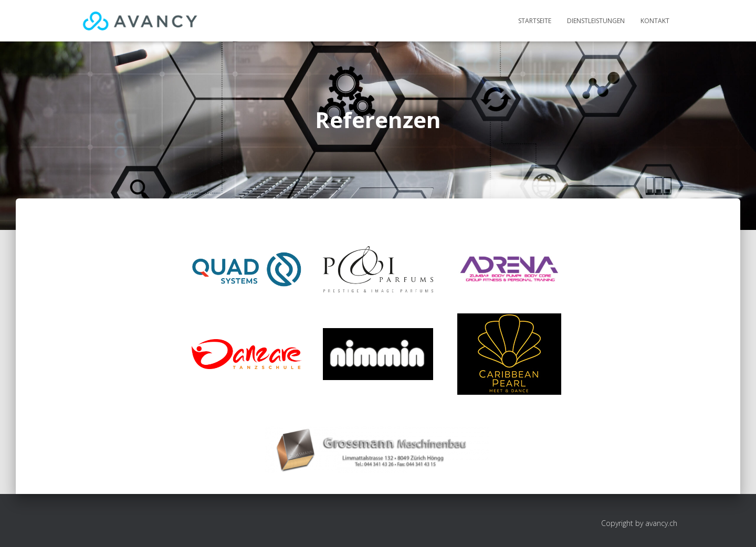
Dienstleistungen (596, 21)
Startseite (535, 21)
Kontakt (655, 21)
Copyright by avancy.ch (639, 523)
